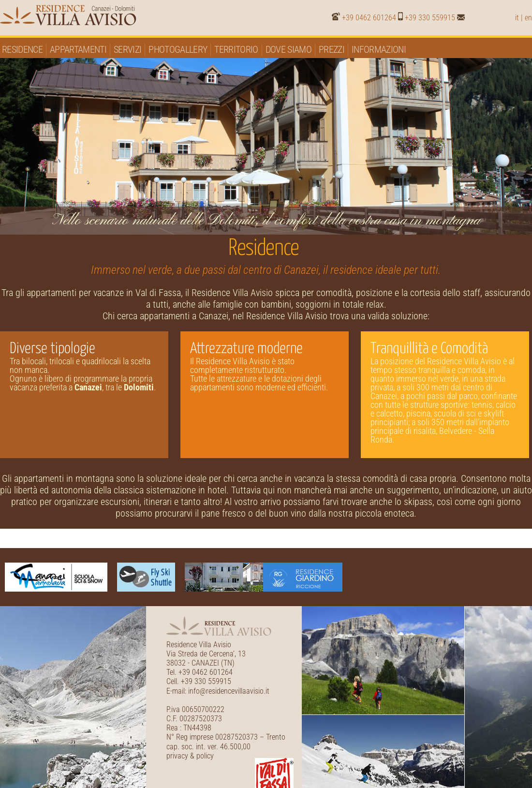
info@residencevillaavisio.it (229, 691)
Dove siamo (288, 49)
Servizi (127, 49)
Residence (22, 49)
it (517, 18)
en (528, 18)
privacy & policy (190, 756)
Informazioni (379, 49)
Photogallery (178, 49)
